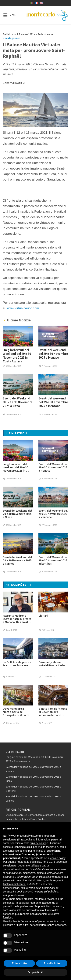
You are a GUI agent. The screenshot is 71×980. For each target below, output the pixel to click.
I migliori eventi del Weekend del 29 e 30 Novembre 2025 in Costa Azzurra (17, 356)
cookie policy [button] (58, 858)
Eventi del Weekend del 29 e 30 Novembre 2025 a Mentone (53, 402)
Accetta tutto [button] (52, 963)
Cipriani (43, 616)
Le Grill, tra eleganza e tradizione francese (17, 664)
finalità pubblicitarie (14, 884)
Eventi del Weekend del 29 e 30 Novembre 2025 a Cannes (17, 560)
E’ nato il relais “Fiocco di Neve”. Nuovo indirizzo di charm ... (53, 712)
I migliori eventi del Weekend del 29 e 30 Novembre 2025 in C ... (17, 467)
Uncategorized (12, 38)
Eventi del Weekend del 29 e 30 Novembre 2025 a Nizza (18, 402)
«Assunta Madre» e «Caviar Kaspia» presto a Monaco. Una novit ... (17, 619)
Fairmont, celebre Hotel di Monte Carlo (52, 664)
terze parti (62, 862)
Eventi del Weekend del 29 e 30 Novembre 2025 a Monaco (53, 354)
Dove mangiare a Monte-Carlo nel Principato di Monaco (16, 712)
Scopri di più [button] (35, 972)
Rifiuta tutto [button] (19, 963)
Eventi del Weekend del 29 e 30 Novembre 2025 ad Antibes (53, 560)
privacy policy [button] (38, 843)
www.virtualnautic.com (23, 308)
